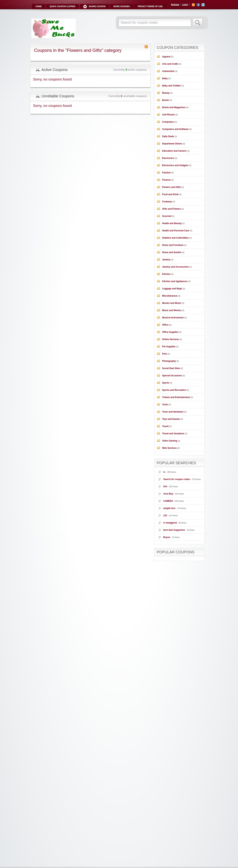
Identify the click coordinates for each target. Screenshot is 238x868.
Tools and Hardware (173, 412)
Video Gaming (170, 441)
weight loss (169, 508)
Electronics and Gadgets (175, 165)
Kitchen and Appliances (175, 281)
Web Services (169, 448)
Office (165, 325)
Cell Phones (169, 115)
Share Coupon (97, 6)
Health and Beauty (172, 223)
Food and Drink (170, 194)
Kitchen (166, 274)
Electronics (168, 158)
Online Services (171, 339)
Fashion (166, 173)
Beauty (166, 93)
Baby (165, 78)
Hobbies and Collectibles (175, 238)
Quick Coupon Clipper (62, 6)
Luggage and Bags (172, 289)
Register (175, 4)
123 (165, 515)
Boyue (167, 537)
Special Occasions (172, 376)
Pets (164, 354)
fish (165, 486)
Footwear (167, 202)
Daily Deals (168, 136)
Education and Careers (174, 151)
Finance (166, 180)
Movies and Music (172, 303)
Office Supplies (170, 332)
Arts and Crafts (170, 64)
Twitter (203, 5)
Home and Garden (172, 252)
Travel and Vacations (173, 434)
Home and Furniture (173, 245)
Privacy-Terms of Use (150, 6)
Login (185, 4)
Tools (165, 405)
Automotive (168, 71)
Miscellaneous (170, 296)
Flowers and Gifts (172, 187)
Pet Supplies (169, 347)
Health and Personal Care (176, 231)
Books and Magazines (174, 107)
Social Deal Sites (171, 368)
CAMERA (168, 501)
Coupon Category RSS (146, 47)
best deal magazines (174, 530)
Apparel (166, 57)
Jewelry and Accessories (175, 267)
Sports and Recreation (174, 390)
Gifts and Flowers (172, 209)
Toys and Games (171, 419)
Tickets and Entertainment (176, 397)
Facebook (198, 5)
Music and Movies (172, 310)
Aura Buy (168, 494)
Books (166, 100)
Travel (165, 426)
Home (39, 6)
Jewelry (166, 260)
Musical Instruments (173, 318)
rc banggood (170, 523)
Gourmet (167, 216)
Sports (166, 383)
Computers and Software (175, 129)
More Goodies (122, 6)
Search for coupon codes (177, 479)
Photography (169, 361)
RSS (193, 5)
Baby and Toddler (171, 86)
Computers (168, 122)
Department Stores (172, 144)
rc (164, 472)
